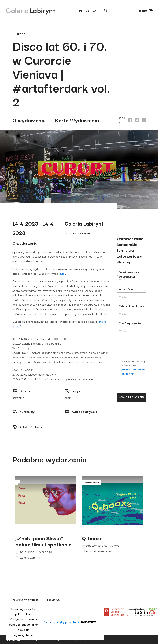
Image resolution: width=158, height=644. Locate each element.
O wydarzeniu (29, 120)
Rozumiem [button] (89, 622)
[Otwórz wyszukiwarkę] (106, 11)
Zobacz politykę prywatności (62, 622)
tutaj (63, 274)
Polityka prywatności (26, 600)
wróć (19, 34)
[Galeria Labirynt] (28, 10)
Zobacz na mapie (80, 233)
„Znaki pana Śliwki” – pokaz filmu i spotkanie (43, 541)
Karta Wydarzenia (77, 120)
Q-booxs (92, 538)
